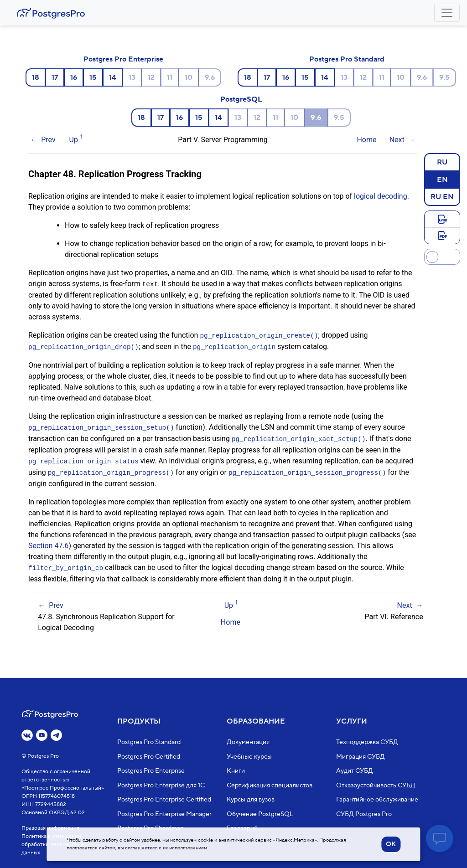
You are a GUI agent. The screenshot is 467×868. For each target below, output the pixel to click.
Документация (248, 742)
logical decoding (381, 196)
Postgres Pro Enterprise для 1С (161, 785)
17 (55, 77)
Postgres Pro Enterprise (123, 59)
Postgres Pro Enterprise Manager (164, 814)
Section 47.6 (49, 542)
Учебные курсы (249, 756)
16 (74, 77)
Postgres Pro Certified (149, 756)
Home (366, 140)
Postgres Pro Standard (347, 59)
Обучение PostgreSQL (260, 814)
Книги (236, 771)
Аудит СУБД (355, 771)
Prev (48, 140)
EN (442, 179)
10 (189, 77)
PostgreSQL (241, 99)
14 (113, 77)
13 (132, 77)
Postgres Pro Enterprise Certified (164, 800)
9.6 (210, 77)
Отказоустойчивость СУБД (376, 785)
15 (93, 77)
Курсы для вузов (251, 800)
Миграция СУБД (361, 756)
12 (151, 77)
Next (397, 140)
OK (391, 844)
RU (442, 162)
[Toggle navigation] (447, 13)
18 (36, 77)
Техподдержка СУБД (367, 742)
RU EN (442, 196)
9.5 (444, 77)
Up (74, 140)
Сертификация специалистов (270, 785)
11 (170, 77)
